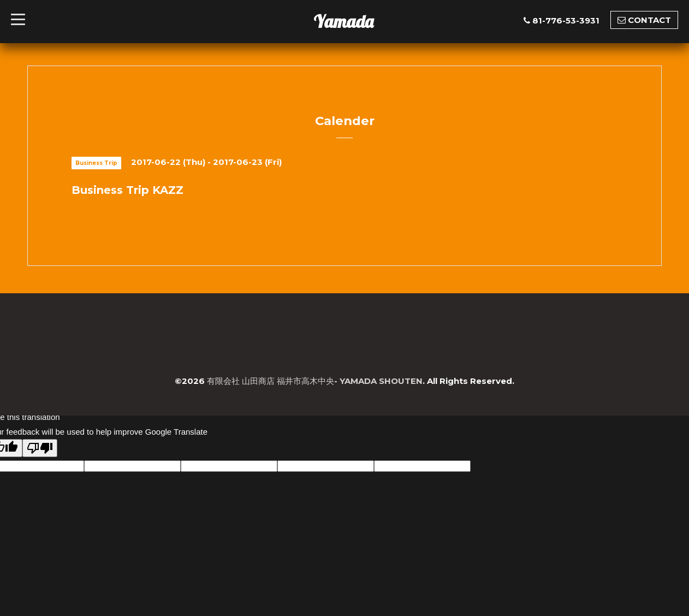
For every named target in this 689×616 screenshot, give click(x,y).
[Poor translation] (40, 448)
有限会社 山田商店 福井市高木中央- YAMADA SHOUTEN (315, 381)
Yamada (343, 21)
